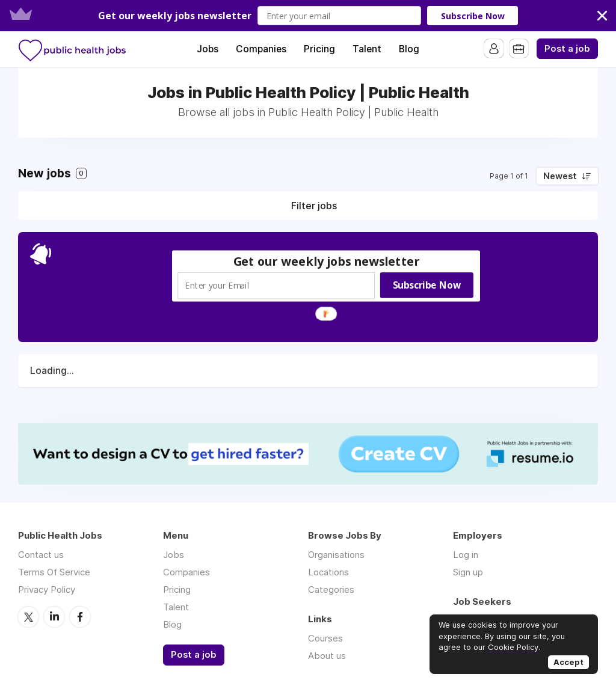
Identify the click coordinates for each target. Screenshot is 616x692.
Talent (367, 49)
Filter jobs (314, 206)
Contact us (41, 555)
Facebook (80, 616)
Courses (325, 638)
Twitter (28, 616)
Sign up (468, 572)
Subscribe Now (473, 16)
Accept (568, 662)
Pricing (319, 49)
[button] (308, 16)
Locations (328, 572)
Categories (331, 589)
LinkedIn (54, 616)
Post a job (567, 49)
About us (327, 656)
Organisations (336, 555)
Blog (409, 49)
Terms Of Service (54, 572)
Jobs (208, 49)
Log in (466, 555)
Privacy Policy (47, 589)
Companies (261, 49)
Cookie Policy (513, 647)
